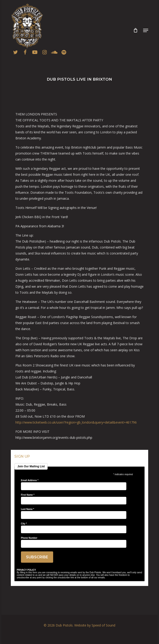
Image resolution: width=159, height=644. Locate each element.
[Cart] (135, 30)
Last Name (27, 509)
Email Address (30, 480)
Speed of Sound (103, 625)
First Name (28, 495)
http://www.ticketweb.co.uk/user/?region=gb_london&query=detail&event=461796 (77, 422)
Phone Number (29, 538)
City (24, 524)
